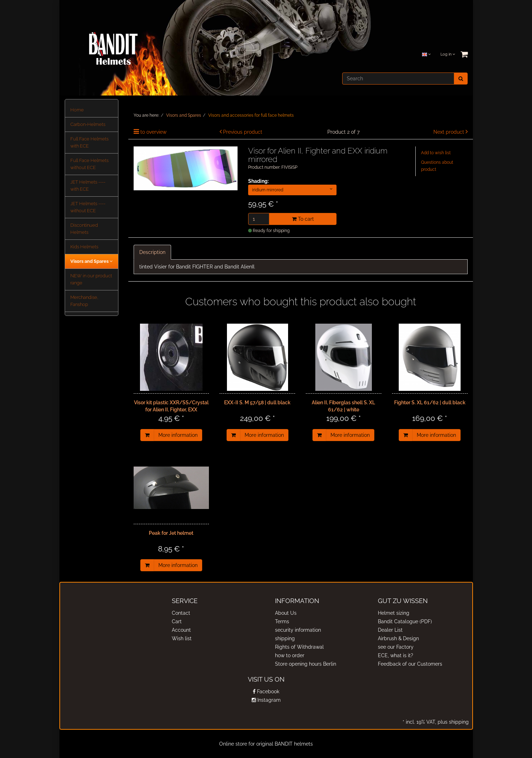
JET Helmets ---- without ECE (88, 207)
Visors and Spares (91, 261)
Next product (449, 132)
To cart (303, 219)
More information (178, 435)
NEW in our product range (91, 279)
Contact (181, 613)
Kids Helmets (84, 247)
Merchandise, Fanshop (84, 301)
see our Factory (396, 647)
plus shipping (452, 722)
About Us (286, 613)
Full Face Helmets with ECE (89, 142)
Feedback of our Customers (410, 664)
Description (152, 252)
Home (77, 110)
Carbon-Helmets (88, 124)
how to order (290, 655)
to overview (153, 132)
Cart (177, 621)
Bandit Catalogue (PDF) (405, 621)
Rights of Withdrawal (299, 647)
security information (298, 630)
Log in (448, 54)
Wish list (182, 638)
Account (181, 630)
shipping (285, 638)
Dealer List (390, 630)
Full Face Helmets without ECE (89, 164)
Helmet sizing (394, 613)
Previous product (243, 132)
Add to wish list (436, 153)
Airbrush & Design (398, 638)
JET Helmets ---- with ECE (88, 186)
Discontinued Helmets (84, 229)
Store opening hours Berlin (306, 664)
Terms (282, 621)
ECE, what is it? (396, 655)
